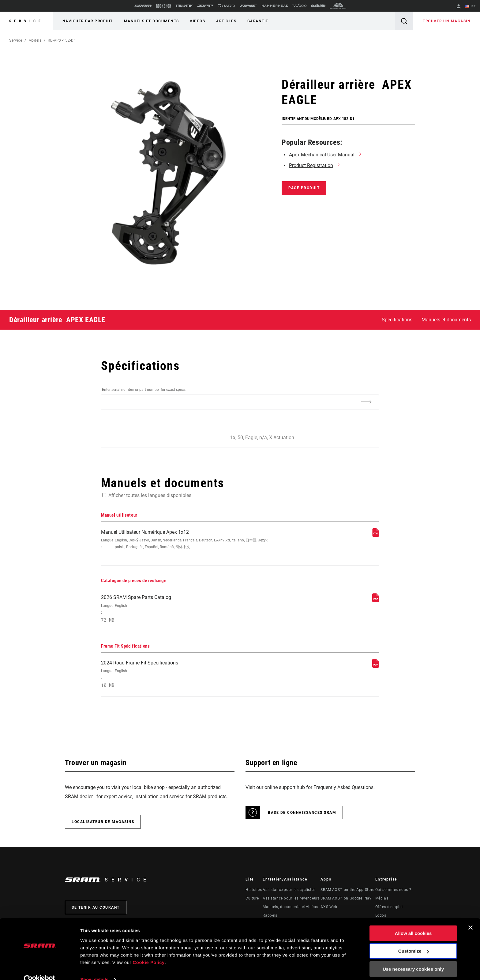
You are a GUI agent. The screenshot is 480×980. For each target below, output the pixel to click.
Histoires (254, 891)
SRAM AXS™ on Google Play (346, 900)
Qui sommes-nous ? (393, 891)
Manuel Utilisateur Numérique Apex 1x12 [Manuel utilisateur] (188, 540)
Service (26, 21)
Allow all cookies (413, 922)
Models (35, 40)
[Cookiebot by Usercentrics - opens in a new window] (40, 968)
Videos (196, 21)
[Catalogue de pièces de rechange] (376, 601)
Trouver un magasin (447, 21)
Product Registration (311, 165)
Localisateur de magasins (103, 823)
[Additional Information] (366, 402)
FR (471, 7)
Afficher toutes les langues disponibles (150, 495)
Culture (252, 900)
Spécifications (397, 320)
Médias (382, 900)
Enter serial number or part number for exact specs (144, 390)
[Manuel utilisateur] (376, 535)
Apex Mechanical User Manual (322, 155)
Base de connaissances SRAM (302, 814)
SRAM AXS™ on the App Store (347, 891)
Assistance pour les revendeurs (291, 900)
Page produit (304, 188)
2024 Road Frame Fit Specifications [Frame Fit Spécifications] (188, 676)
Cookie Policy (149, 951)
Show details (94, 968)
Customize (414, 940)
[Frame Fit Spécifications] (376, 667)
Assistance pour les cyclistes (289, 891)
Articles (224, 21)
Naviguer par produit (87, 21)
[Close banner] (471, 916)
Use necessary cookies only (413, 958)
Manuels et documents (151, 21)
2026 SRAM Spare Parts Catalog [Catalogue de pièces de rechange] (188, 610)
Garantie (255, 21)
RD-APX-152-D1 (62, 40)
